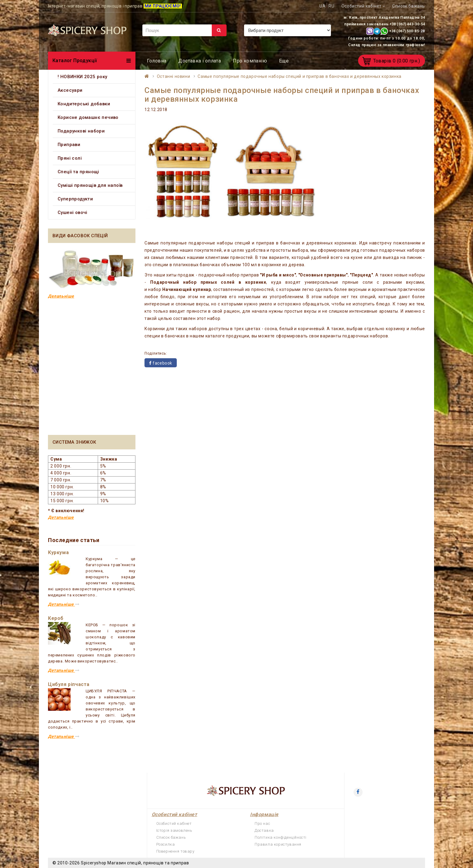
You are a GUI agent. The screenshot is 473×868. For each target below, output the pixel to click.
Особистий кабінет (174, 823)
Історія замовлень (174, 830)
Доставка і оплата (200, 61)
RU (331, 6)
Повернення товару (175, 851)
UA (322, 6)
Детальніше (61, 517)
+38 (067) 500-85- (405, 31)
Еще (284, 61)
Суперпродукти (75, 199)
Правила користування (278, 844)
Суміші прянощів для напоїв (90, 185)
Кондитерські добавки (84, 104)
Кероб (56, 618)
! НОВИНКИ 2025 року (83, 77)
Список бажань (171, 837)
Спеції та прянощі (78, 172)
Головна (157, 61)
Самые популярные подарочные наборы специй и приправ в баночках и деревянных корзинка (299, 76)
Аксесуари (70, 90)
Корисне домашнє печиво (88, 117)
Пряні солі (70, 158)
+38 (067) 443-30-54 (407, 24)
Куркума (58, 552)
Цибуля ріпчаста (69, 684)
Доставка (264, 830)
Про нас (262, 823)
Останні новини (173, 76)
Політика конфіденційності (281, 837)
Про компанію (250, 61)
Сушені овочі (73, 212)
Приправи (69, 145)
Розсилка (166, 844)
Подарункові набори (81, 131)
